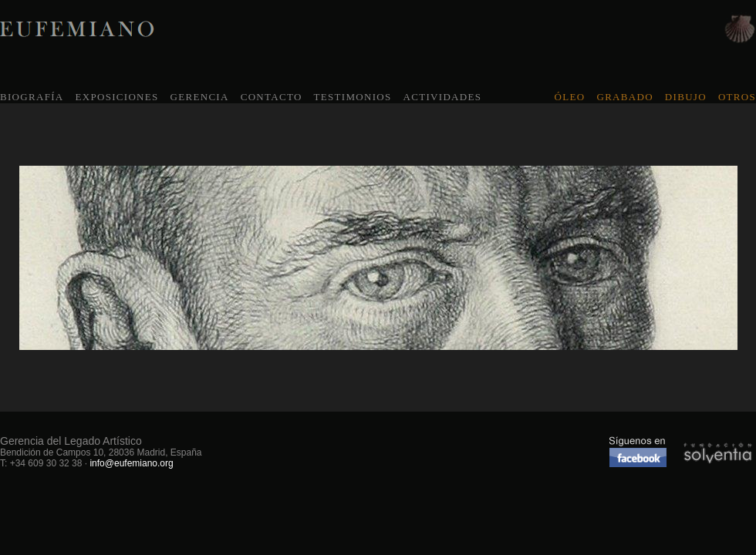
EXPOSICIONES (116, 97)
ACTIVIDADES (443, 97)
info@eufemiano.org (131, 463)
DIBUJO (686, 97)
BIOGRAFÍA (32, 97)
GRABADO (624, 97)
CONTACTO (272, 97)
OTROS (737, 97)
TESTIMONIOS (353, 97)
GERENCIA (200, 97)
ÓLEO (570, 97)
